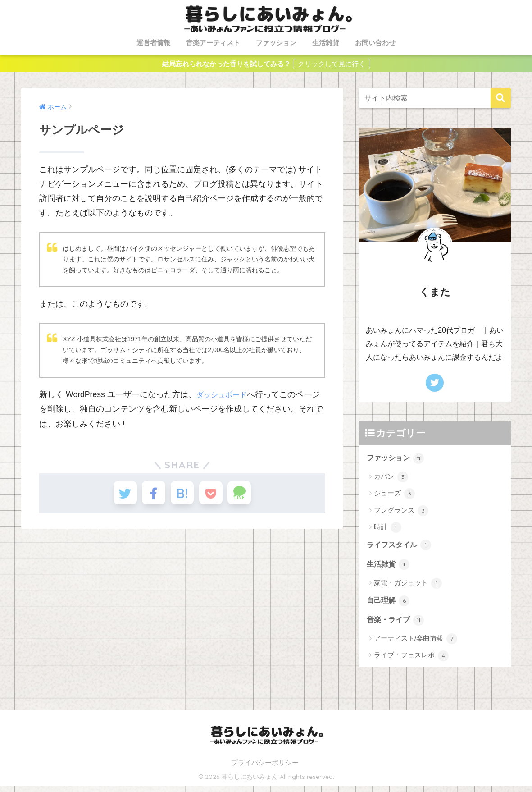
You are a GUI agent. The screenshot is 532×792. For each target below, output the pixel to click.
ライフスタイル (401, 547)
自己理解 (389, 605)
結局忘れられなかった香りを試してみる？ (226, 64)
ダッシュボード (225, 394)
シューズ (394, 495)
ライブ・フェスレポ (411, 661)
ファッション (276, 43)
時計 (388, 529)
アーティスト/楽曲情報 (416, 645)
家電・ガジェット (408, 586)
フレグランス (401, 512)
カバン (391, 478)
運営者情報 (153, 43)
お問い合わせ (375, 43)
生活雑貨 (326, 43)
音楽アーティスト (213, 43)
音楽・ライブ (397, 626)
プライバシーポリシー (265, 769)
